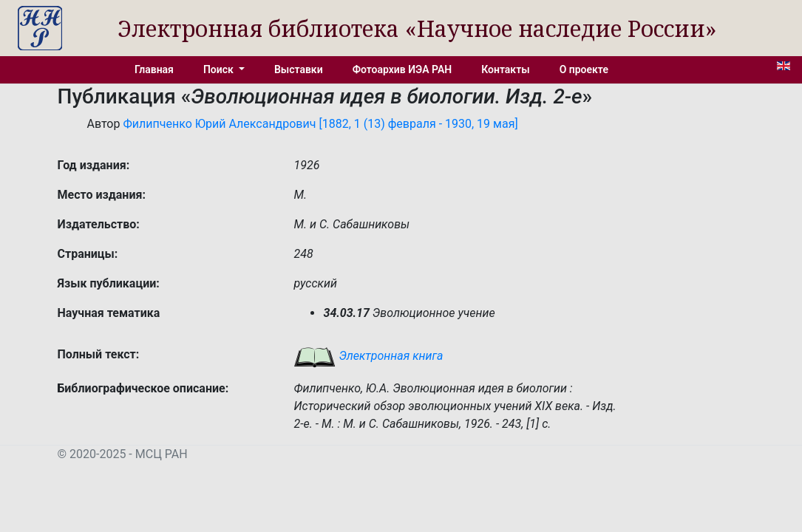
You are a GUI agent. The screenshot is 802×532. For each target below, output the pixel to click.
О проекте (584, 69)
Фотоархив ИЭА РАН (402, 69)
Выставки (299, 69)
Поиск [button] (220, 69)
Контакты (505, 69)
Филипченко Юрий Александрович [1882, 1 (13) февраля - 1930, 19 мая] (320, 124)
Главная (154, 69)
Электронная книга (368, 356)
